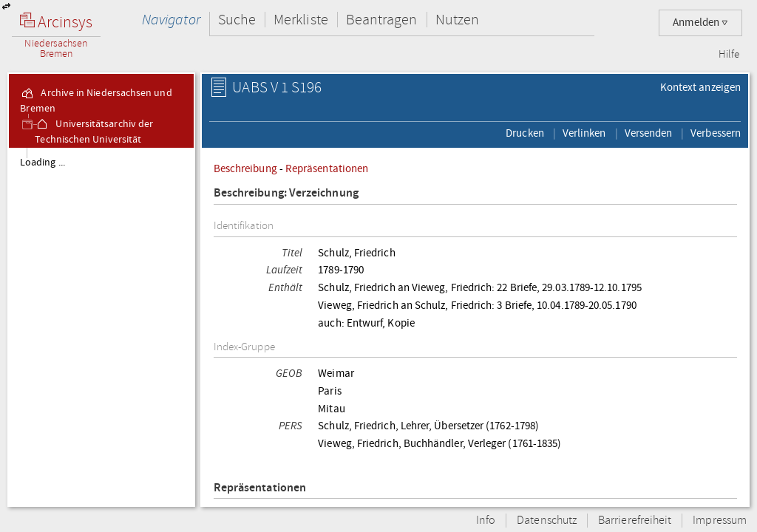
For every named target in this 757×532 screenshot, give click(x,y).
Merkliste (301, 20)
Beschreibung (245, 168)
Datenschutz (547, 521)
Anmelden (700, 23)
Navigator (171, 20)
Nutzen (457, 20)
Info (486, 521)
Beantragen (382, 20)
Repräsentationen (327, 168)
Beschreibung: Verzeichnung (286, 193)
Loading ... (43, 163)
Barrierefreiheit (635, 521)
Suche (237, 20)
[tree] (101, 327)
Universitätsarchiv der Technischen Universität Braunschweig (94, 140)
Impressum (720, 521)
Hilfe (729, 55)
